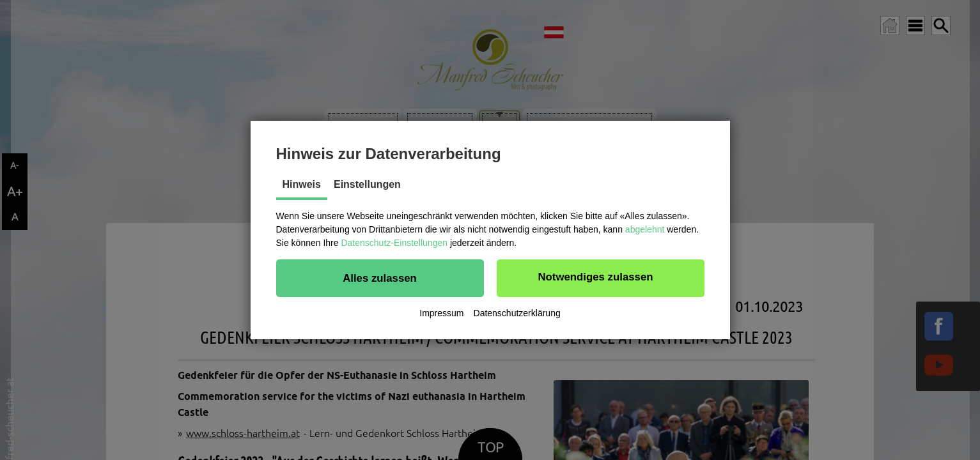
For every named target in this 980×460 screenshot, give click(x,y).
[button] (380, 278)
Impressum (441, 313)
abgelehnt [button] (645, 229)
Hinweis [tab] (302, 184)
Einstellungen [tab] (367, 184)
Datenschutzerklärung (517, 313)
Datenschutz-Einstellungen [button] (394, 243)
